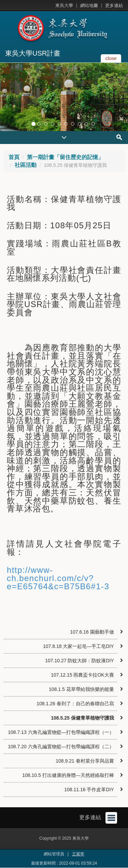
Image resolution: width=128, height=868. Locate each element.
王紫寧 (78, 854)
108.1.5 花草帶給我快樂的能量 (81, 689)
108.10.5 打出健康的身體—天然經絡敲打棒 (68, 775)
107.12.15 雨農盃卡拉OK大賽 (82, 675)
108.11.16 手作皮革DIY (89, 790)
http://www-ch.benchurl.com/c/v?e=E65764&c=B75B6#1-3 (58, 578)
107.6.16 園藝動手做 (92, 632)
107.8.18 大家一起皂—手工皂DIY (79, 646)
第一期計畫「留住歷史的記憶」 (65, 157)
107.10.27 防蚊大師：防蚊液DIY (80, 661)
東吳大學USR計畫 (33, 53)
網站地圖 (89, 6)
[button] (7, 97)
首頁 (14, 157)
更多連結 (114, 6)
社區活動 (26, 165)
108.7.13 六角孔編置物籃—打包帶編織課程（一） (61, 732)
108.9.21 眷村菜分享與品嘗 (85, 761)
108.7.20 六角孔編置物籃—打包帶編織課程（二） (61, 747)
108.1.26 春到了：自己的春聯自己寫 (75, 704)
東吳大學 (64, 6)
